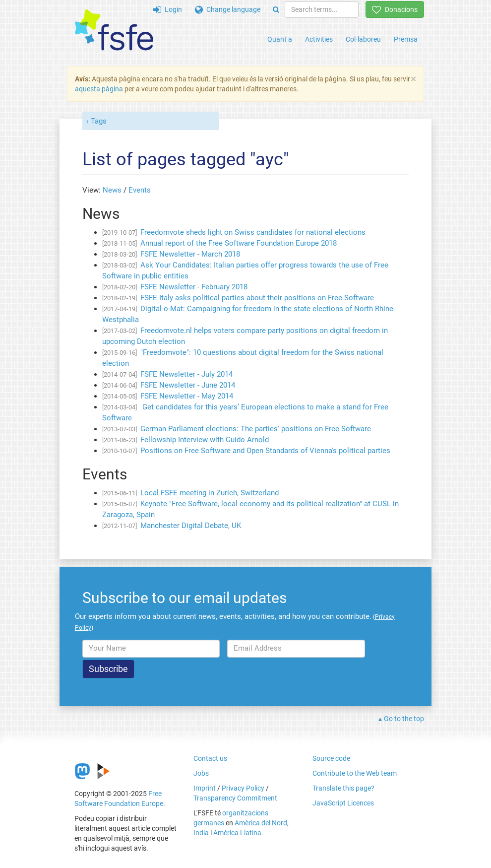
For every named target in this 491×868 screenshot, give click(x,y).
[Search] (276, 9)
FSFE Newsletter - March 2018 (190, 254)
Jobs (201, 773)
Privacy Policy (243, 788)
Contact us (210, 758)
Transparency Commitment (235, 798)
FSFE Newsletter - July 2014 (186, 374)
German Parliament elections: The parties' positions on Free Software (256, 429)
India (201, 833)
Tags (99, 121)
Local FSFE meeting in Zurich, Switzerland (210, 493)
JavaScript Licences (343, 803)
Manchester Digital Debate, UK (191, 526)
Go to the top (404, 719)
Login (168, 9)
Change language (228, 9)
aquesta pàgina (99, 89)
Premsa (406, 39)
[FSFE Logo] (114, 31)
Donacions (395, 9)
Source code (331, 758)
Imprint (205, 788)
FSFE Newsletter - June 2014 (188, 385)
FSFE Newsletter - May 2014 (187, 396)
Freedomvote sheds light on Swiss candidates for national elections (253, 232)
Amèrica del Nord (261, 823)
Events (140, 190)
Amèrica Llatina (237, 833)
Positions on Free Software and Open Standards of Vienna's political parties (265, 451)
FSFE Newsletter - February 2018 (194, 287)
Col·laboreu (363, 39)
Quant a (280, 39)
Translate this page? (343, 788)
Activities (319, 39)
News (112, 190)
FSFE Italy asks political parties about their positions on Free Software (257, 298)
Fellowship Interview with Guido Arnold (205, 440)
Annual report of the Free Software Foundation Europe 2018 (239, 243)
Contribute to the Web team (355, 773)
